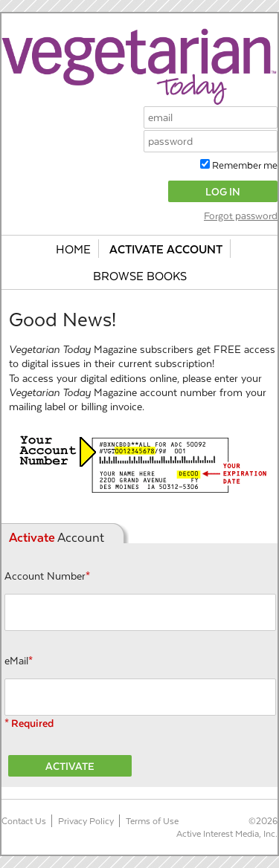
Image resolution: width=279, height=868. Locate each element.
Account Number (47, 576)
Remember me (244, 165)
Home (73, 249)
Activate (70, 766)
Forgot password (241, 215)
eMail (19, 660)
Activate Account (166, 249)
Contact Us (24, 820)
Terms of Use (152, 820)
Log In (223, 191)
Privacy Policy (86, 820)
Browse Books (140, 275)
